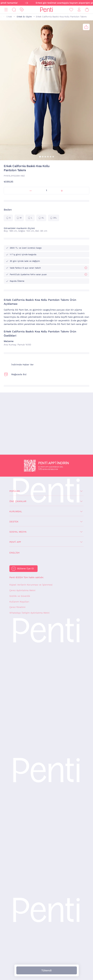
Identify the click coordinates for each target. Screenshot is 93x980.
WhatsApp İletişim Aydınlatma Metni (29, 613)
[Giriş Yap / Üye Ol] (79, 10)
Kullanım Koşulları (19, 602)
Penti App (15, 542)
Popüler (15, 491)
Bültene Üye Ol (26, 569)
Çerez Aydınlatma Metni (22, 590)
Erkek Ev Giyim (24, 17)
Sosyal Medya (18, 532)
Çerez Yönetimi (17, 607)
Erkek (9, 17)
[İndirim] (22, 10)
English (14, 553)
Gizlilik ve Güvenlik (20, 596)
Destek (14, 522)
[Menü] (6, 10)
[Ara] (14, 10)
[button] (40, 157)
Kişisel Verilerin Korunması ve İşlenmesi (31, 585)
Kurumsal (16, 511)
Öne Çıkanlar (18, 501)
